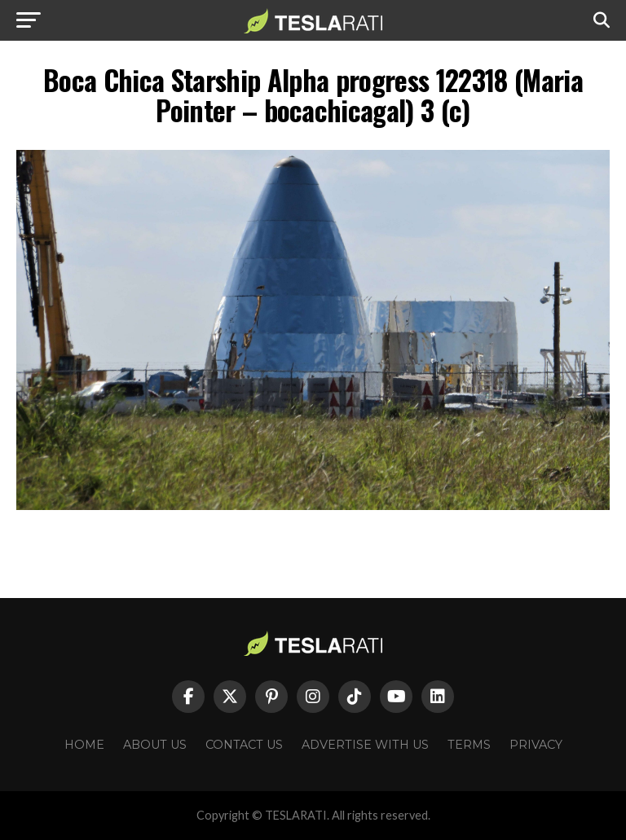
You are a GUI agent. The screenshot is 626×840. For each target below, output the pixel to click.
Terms (469, 745)
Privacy (536, 745)
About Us (155, 745)
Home (84, 745)
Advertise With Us (365, 745)
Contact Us (244, 745)
